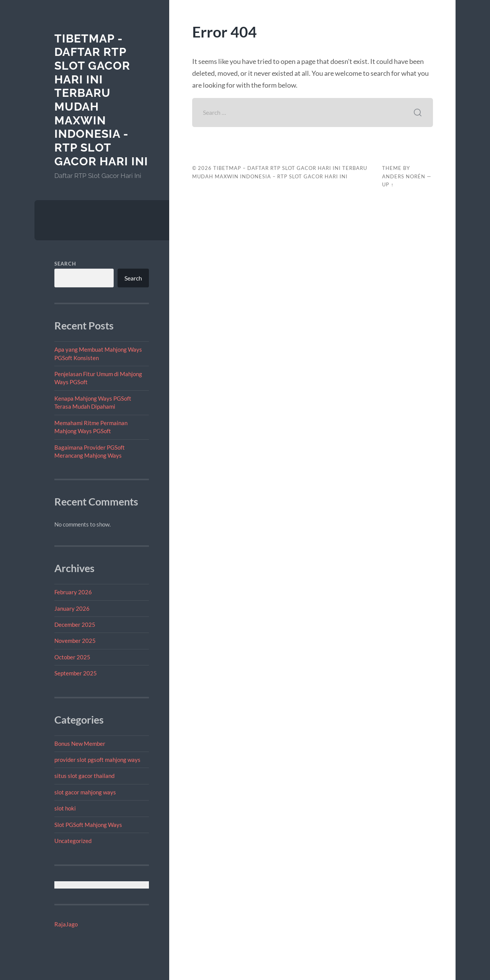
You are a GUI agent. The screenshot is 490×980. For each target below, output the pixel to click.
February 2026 (73, 592)
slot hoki (65, 808)
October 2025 (72, 657)
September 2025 (76, 673)
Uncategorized (73, 841)
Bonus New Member (80, 744)
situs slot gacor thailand (84, 776)
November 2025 (75, 641)
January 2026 (72, 608)
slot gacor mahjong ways (85, 792)
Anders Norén (404, 176)
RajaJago (66, 924)
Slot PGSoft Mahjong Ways (88, 825)
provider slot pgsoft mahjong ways (97, 760)
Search (65, 264)
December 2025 (75, 625)
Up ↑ (388, 184)
